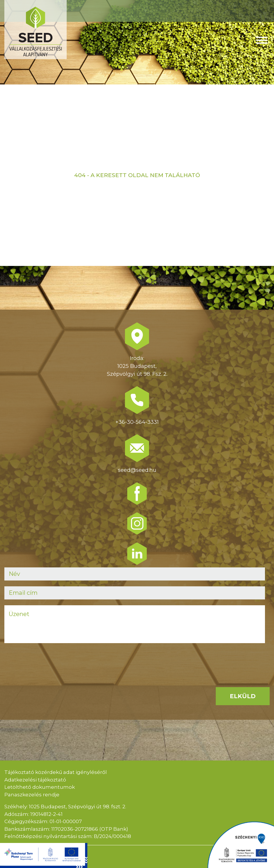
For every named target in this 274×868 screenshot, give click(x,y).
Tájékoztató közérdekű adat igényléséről (56, 772)
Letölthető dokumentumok (40, 787)
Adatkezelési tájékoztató (35, 780)
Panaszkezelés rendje (32, 795)
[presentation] (49, 660)
